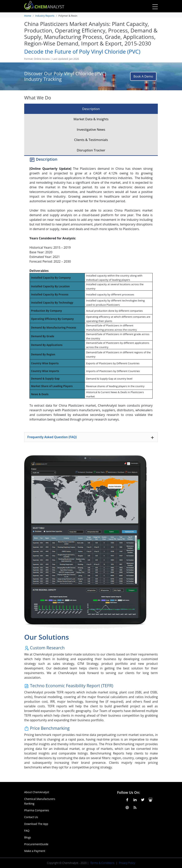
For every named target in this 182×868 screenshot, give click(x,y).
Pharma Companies (37, 810)
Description (91, 109)
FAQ (27, 831)
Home (28, 16)
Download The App (36, 824)
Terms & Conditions (102, 863)
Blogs (28, 837)
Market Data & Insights (91, 119)
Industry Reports (45, 16)
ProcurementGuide (36, 844)
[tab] (91, 437)
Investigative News (91, 129)
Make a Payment (35, 851)
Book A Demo (143, 76)
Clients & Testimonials (91, 140)
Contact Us (31, 817)
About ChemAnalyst (37, 792)
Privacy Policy (127, 863)
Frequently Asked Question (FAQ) (91, 437)
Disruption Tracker (91, 150)
